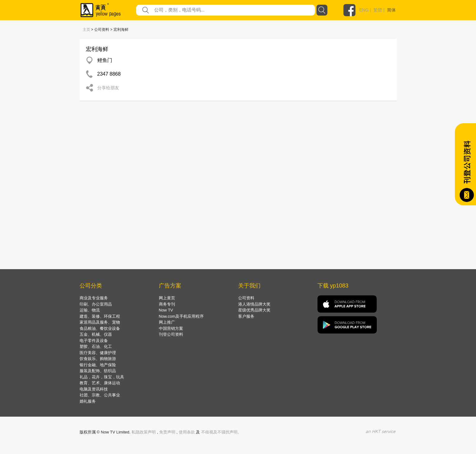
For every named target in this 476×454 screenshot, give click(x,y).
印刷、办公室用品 (96, 304)
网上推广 (167, 322)
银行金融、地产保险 (98, 365)
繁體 (378, 10)
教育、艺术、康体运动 (100, 383)
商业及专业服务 (94, 298)
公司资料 (246, 298)
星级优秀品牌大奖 (254, 310)
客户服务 (246, 316)
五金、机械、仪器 (96, 334)
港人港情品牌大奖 (254, 304)
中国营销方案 (171, 328)
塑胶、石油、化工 (96, 346)
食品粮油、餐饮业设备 (100, 328)
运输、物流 (90, 310)
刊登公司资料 (171, 334)
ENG (364, 10)
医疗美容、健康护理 (98, 353)
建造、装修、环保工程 (100, 316)
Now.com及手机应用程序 (181, 316)
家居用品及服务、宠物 (100, 322)
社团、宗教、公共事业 (100, 395)
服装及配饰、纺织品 (98, 371)
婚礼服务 (88, 401)
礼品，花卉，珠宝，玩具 (102, 377)
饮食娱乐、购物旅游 (98, 359)
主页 (86, 30)
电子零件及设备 (94, 341)
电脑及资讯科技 (94, 389)
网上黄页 (167, 298)
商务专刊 (167, 304)
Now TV (166, 310)
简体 (391, 10)
